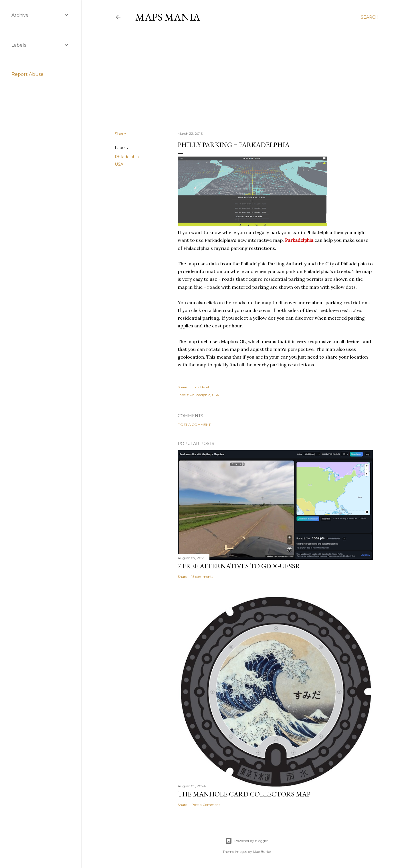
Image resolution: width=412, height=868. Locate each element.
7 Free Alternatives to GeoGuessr (239, 566)
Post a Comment (194, 425)
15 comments (202, 577)
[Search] (370, 17)
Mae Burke (262, 852)
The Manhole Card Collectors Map (244, 794)
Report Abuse (27, 74)
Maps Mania (168, 17)
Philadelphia (127, 157)
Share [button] (120, 134)
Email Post (200, 387)
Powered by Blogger (247, 841)
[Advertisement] (247, 77)
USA (119, 164)
